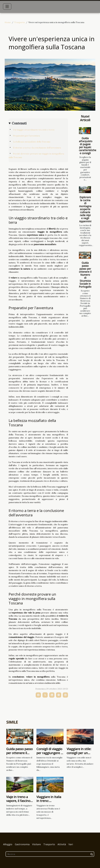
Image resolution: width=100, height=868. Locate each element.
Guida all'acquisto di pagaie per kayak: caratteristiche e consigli (88, 146)
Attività (62, 844)
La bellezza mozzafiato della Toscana (32, 142)
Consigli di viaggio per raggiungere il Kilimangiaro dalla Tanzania (49, 755)
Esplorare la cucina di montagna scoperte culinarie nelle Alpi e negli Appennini (85, 209)
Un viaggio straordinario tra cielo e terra (34, 130)
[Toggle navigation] (7, 7)
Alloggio (8, 844)
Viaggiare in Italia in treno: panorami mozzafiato (49, 803)
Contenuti (19, 123)
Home (8, 22)
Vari (71, 844)
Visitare (36, 844)
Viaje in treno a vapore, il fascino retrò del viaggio (18, 801)
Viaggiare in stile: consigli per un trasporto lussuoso (79, 755)
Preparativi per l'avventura (26, 136)
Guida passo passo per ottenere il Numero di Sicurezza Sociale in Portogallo (85, 275)
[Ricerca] (50, 854)
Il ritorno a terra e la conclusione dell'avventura (37, 148)
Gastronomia (22, 844)
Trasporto (20, 22)
